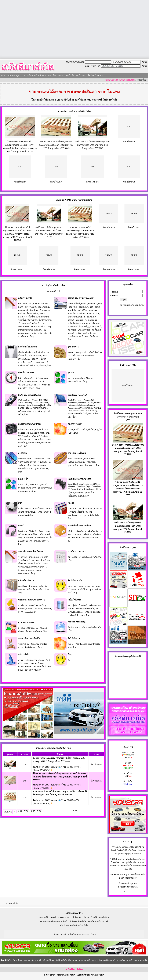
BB (41, 400)
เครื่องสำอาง (32, 365)
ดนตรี (21, 526)
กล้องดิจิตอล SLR (26, 430)
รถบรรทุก (73, 307)
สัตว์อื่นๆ (84, 589)
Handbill (47, 609)
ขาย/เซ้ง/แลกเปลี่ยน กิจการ (30, 551)
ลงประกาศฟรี (64, 75)
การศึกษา (22, 453)
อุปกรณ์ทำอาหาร (75, 465)
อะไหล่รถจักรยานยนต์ (78, 323)
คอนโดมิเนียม (44, 307)
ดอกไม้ (84, 430)
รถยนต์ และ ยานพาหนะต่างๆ (81, 298)
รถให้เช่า (80, 333)
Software (83, 405)
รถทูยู (69, 917)
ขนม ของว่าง (90, 459)
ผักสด (70, 430)
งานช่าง (22, 660)
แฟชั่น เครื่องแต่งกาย (28, 347)
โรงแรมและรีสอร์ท (28, 323)
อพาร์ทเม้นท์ (30, 307)
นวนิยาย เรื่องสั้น (76, 512)
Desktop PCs (89, 400)
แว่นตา (35, 359)
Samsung (29, 403)
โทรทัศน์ (83, 605)
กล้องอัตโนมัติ (24, 433)
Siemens (22, 405)
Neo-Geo (81, 486)
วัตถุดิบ (71, 352)
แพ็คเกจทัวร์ (29, 378)
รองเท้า (30, 362)
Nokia (21, 403)
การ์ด (21, 612)
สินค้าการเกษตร (75, 424)
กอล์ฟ (21, 509)
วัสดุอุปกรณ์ (81, 352)
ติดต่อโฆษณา (129, 142)
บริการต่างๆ (44, 589)
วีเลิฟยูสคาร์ (78, 917)
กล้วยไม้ (86, 644)
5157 (33, 811)
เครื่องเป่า (23, 534)
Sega (88, 486)
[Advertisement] (28, 29)
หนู (97, 586)
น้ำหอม (43, 365)
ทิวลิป (78, 644)
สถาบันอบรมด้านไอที (77, 414)
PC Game (72, 489)
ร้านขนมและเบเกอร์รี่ (39, 557)
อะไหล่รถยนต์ (91, 320)
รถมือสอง (124, 657)
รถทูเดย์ (61, 917)
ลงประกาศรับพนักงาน (28, 628)
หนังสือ (71, 503)
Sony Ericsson (33, 405)
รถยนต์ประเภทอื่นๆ (76, 314)
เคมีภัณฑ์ (72, 359)
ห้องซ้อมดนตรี (42, 538)
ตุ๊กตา (71, 493)
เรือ (97, 314)
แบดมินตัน (24, 512)
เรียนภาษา (31, 462)
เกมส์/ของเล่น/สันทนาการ (79, 479)
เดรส (45, 356)
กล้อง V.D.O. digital (40, 436)
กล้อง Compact (45, 439)
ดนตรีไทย (33, 534)
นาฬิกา (21, 365)
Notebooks (72, 403)
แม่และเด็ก (23, 479)
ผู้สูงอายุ (27, 491)
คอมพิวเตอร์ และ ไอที (77, 395)
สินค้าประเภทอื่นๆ (90, 538)
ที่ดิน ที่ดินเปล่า (25, 304)
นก (93, 586)
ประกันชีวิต (96, 557)
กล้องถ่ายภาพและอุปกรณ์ (30, 424)
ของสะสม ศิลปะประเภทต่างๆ (31, 600)
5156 (26, 811)
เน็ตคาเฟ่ (22, 564)
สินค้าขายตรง (74, 627)
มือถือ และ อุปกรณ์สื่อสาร (30, 395)
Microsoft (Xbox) (93, 484)
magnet (28, 612)
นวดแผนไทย (79, 378)
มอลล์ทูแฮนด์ (94, 921)
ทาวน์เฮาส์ (23, 310)
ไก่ (100, 430)
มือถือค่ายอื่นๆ (24, 408)
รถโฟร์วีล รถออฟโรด (88, 310)
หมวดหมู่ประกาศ (18, 75)
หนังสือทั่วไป (94, 515)
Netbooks (82, 403)
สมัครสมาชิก (33, 75)
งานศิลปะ (23, 605)
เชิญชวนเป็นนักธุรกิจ (92, 627)
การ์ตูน (83, 515)
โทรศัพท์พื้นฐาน (39, 408)
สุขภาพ (71, 373)
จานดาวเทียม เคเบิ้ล (85, 609)
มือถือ (93, 935)
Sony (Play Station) (76, 484)
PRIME (109, 214)
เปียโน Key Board (36, 531)
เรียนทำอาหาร (25, 459)
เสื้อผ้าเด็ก (23, 356)
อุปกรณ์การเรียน (26, 469)
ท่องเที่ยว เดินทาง (26, 373)
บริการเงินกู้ (84, 557)
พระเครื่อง (33, 605)
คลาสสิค (85, 935)
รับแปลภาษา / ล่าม (36, 660)
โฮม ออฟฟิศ (32, 314)
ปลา (71, 433)
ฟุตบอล (28, 509)
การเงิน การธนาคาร (77, 551)
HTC (46, 400)
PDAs (90, 403)
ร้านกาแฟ (23, 557)
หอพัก (21, 307)
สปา (70, 378)
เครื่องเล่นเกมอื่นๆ (76, 496)
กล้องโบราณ (38, 433)
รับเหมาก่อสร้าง (38, 327)
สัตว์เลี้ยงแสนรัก (75, 581)
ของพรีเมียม (24, 644)
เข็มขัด (43, 359)
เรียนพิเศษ (42, 462)
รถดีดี (46, 917)
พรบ (86, 336)
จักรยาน (90, 314)
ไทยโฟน (84, 925)
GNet (36, 403)
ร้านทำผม (45, 560)
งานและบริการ (41, 541)
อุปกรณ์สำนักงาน (26, 581)
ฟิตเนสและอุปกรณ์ (38, 485)
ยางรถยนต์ (73, 327)
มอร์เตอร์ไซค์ (74, 304)
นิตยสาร (98, 509)
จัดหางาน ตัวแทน (34, 631)
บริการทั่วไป (24, 654)
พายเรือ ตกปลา (31, 382)
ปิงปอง (33, 512)
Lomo (34, 439)
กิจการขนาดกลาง (37, 567)
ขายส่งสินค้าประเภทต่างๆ (79, 526)
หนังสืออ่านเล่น (86, 509)
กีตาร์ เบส (23, 531)
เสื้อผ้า (21, 352)
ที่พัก (20, 378)
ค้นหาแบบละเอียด (48, 75)
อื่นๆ (32, 336)
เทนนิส (49, 509)
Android (27, 400)
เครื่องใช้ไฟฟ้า (74, 600)
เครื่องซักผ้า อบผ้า (77, 615)
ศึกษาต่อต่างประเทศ (37, 465)
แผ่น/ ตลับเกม (88, 489)
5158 (39, 811)
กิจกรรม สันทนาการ (27, 488)
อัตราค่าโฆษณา (79, 75)
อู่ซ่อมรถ (79, 320)
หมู (97, 430)
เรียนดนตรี (28, 538)
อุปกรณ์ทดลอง (41, 469)
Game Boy (96, 486)
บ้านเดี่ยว (34, 310)
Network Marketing (77, 622)
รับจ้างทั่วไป (30, 670)
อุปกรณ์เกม (90, 493)
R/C (79, 489)
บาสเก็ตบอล (39, 509)
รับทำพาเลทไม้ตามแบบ (79, 100)
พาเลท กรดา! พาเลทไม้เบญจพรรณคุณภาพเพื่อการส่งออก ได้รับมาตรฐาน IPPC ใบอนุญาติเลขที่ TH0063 (56, 145)
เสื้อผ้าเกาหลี (31, 352)
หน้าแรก (5, 75)
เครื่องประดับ (24, 359)
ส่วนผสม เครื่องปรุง (86, 462)
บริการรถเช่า (28, 388)
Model (99, 489)
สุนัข (70, 586)
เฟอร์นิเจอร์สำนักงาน (28, 586)
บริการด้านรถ (84, 330)
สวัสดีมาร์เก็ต (12, 904)
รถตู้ (100, 304)
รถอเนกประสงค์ (86, 307)
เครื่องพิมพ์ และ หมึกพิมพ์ (90, 408)
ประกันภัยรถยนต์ (75, 336)
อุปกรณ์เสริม (34, 443)
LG (48, 405)
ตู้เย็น (75, 605)
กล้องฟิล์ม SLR (42, 430)
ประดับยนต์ (94, 323)
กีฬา (20, 503)
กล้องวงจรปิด (24, 439)
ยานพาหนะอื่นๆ (75, 317)
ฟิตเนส (89, 378)
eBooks (97, 403)
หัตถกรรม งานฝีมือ (39, 644)
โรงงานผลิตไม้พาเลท (43, 100)
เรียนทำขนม (39, 459)
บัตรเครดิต (73, 557)
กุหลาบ (71, 644)
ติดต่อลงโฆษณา (95, 75)
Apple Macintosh (75, 400)
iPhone (35, 400)
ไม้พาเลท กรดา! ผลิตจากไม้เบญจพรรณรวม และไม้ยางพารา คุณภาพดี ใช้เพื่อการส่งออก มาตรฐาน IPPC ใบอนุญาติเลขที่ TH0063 (17, 234)
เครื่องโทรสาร (25, 411)
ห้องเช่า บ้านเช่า (41, 304)
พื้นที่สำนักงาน (45, 320)
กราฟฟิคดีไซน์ (39, 667)
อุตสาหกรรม (73, 347)
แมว (75, 586)
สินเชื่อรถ (72, 330)
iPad (20, 400)
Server (91, 405)
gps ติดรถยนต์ (95, 327)
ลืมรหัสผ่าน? (139, 305)
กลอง (48, 531)
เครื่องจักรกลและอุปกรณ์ (83, 356)
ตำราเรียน (72, 509)
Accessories (73, 408)
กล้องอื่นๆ (22, 443)
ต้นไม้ (91, 430)
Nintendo (72, 486)
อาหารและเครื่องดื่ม (77, 453)
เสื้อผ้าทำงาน (44, 352)
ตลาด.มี (105, 921)
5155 (20, 811)
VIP (129, 126)
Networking (73, 405)
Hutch (43, 405)
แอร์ (70, 605)
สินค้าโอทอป (30, 647)
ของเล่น (38, 609)
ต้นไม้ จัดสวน (74, 638)
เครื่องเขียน (32, 589)
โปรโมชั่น (37, 411)
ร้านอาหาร (90, 465)
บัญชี (48, 660)
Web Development (76, 411)
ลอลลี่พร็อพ (104, 917)
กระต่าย (75, 589)
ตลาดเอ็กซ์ (62, 921)
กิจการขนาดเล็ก (26, 570)
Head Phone (78, 612)
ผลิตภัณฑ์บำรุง (74, 382)
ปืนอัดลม (79, 493)
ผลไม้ (77, 430)
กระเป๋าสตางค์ (41, 362)
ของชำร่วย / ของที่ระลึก (29, 638)
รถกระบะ (92, 304)
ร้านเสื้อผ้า (23, 560)
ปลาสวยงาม (85, 586)
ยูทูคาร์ (53, 917)
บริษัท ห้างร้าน (35, 564)
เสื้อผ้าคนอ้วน (35, 356)
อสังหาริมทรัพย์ (25, 298)
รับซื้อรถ (94, 336)
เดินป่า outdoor (34, 385)
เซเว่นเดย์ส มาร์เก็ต (77, 921)
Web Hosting (91, 411)
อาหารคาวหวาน (75, 459)
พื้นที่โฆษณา (128, 386)
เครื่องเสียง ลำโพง (93, 612)
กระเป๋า (22, 362)
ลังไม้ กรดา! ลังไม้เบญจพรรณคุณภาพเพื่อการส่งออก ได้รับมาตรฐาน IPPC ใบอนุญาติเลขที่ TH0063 (92, 145)
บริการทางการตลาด (27, 663)
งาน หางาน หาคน (26, 622)
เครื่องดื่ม (72, 462)
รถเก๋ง (84, 304)
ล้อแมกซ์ (83, 327)
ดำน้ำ (42, 382)
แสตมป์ (30, 609)
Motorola (44, 403)
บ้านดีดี (94, 917)
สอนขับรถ (90, 333)
